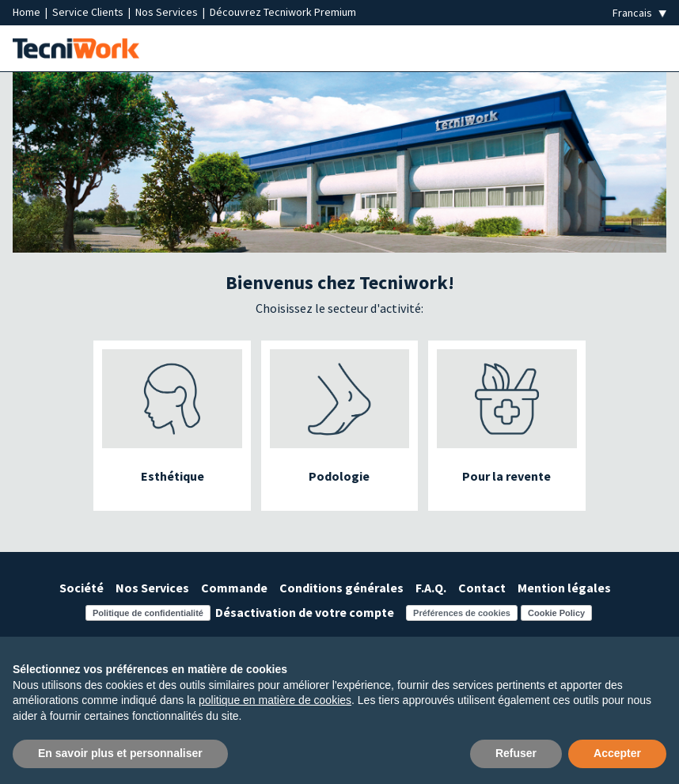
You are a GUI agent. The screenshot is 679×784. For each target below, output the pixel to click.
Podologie (339, 476)
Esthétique (173, 476)
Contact (482, 588)
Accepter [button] (617, 753)
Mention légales (564, 588)
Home (28, 12)
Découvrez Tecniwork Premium (283, 12)
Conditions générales (341, 588)
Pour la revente (506, 476)
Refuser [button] (516, 753)
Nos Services (168, 12)
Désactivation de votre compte (305, 612)
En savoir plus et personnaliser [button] (120, 753)
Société (82, 588)
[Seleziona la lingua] (639, 13)
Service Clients (89, 12)
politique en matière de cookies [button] (275, 700)
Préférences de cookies (462, 613)
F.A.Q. (431, 588)
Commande (234, 588)
